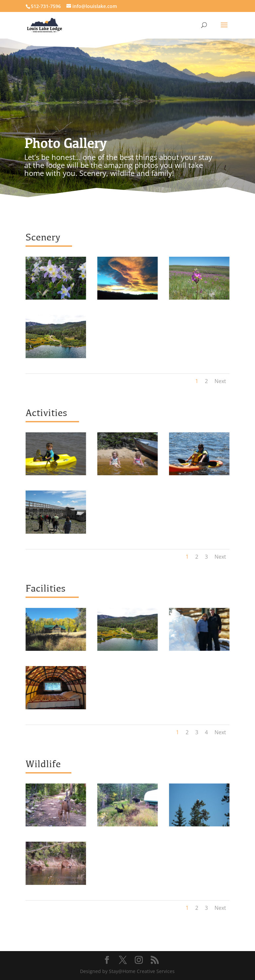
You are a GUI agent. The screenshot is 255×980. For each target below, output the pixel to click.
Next (220, 381)
